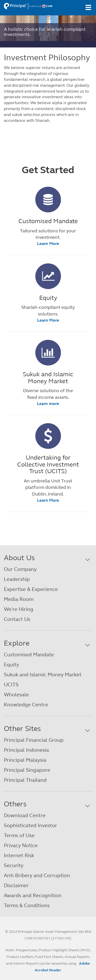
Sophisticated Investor (30, 825)
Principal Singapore (27, 770)
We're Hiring (19, 609)
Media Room (19, 599)
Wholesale (16, 695)
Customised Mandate (29, 655)
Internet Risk (19, 855)
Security (14, 865)
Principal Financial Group (34, 740)
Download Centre (25, 815)
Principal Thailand (25, 780)
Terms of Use (19, 835)
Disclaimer (16, 885)
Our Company (20, 569)
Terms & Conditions (27, 905)
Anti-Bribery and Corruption (37, 875)
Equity (11, 665)
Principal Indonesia (26, 750)
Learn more (48, 404)
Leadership (17, 579)
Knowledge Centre (26, 705)
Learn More (48, 244)
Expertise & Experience (31, 589)
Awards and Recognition (33, 895)
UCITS (11, 685)
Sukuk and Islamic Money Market (43, 675)
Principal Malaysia (25, 760)
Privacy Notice (21, 845)
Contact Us (17, 619)
